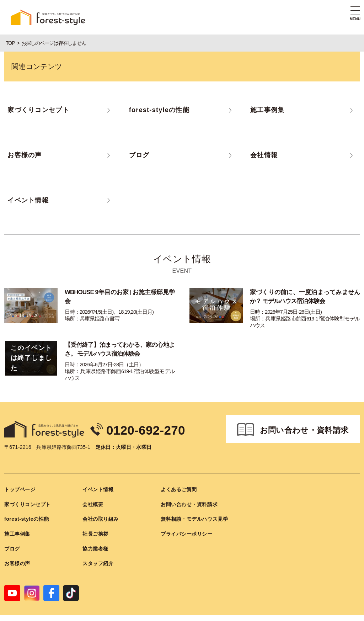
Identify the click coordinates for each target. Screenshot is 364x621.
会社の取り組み (101, 507)
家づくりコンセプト (28, 492)
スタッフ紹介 (98, 551)
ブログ (12, 536)
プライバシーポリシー (187, 522)
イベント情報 (98, 477)
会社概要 (93, 492)
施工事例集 (17, 522)
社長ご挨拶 (95, 522)
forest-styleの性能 (27, 507)
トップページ (20, 477)
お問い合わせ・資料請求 (304, 418)
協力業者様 (95, 536)
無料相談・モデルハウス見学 (194, 507)
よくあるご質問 (179, 477)
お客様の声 (17, 551)
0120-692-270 (157, 417)
